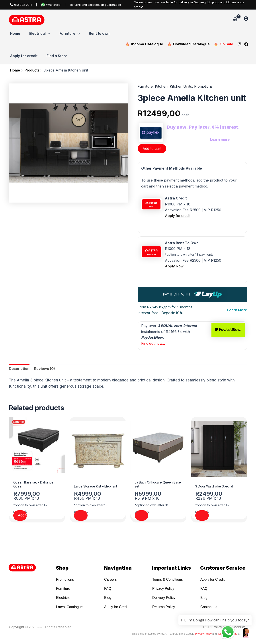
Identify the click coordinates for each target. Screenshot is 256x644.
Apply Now (174, 266)
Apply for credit (178, 216)
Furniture (145, 87)
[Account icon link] (246, 18)
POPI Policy (212, 627)
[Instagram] (240, 44)
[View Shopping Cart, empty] (235, 19)
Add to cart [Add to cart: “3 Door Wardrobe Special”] (212, 516)
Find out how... (153, 343)
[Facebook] (246, 44)
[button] (48, 34)
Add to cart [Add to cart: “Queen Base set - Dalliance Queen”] (30, 516)
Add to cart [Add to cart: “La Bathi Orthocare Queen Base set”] (151, 516)
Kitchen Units (181, 87)
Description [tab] (19, 368)
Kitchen (162, 87)
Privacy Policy (203, 634)
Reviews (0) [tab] (45, 368)
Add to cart (152, 149)
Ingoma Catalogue (144, 44)
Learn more (220, 139)
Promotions (205, 87)
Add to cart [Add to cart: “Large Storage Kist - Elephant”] (91, 516)
